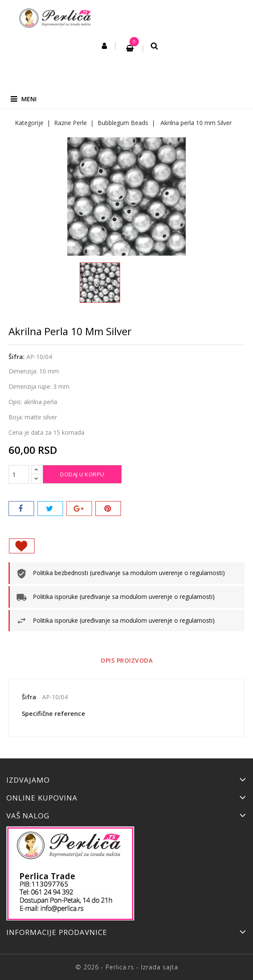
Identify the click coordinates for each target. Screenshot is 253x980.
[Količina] (19, 474)
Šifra (29, 697)
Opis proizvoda (126, 660)
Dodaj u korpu (82, 474)
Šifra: (17, 357)
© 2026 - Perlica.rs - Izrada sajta (127, 967)
